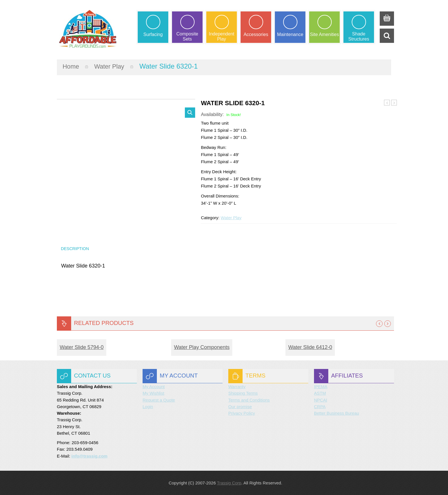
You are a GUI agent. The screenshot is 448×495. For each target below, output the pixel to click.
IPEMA (321, 387)
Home (72, 64)
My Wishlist (153, 393)
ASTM (320, 393)
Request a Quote (159, 400)
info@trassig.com (89, 456)
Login (148, 407)
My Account (154, 387)
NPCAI (321, 400)
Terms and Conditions (249, 400)
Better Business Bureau (337, 413)
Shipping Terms (243, 393)
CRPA (320, 407)
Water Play (113, 64)
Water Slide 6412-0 (394, 101)
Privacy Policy (242, 413)
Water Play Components (202, 347)
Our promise (240, 407)
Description (76, 248)
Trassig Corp (229, 483)
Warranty (237, 387)
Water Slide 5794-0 (82, 347)
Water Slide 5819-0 (387, 101)
